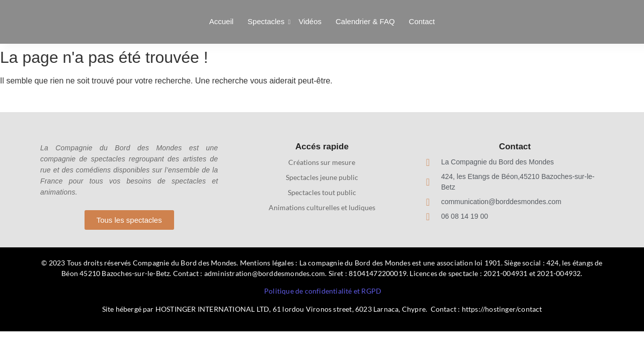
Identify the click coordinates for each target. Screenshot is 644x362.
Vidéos (310, 21)
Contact (422, 21)
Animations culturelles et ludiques (322, 207)
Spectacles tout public (322, 192)
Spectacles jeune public (322, 177)
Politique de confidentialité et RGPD (323, 291)
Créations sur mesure (322, 162)
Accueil (221, 21)
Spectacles (267, 21)
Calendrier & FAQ (365, 21)
